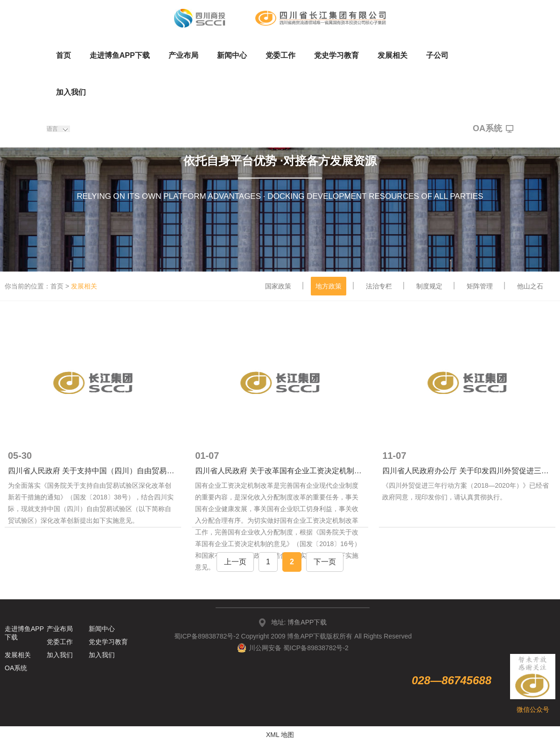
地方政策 (329, 286)
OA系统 (493, 129)
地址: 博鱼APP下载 (299, 622)
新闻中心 (232, 55)
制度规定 (429, 286)
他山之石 (530, 286)
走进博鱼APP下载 (120, 55)
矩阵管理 (480, 286)
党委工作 (280, 55)
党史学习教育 (336, 55)
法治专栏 (379, 286)
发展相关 (392, 55)
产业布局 (183, 55)
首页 (63, 55)
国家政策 (278, 286)
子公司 (437, 55)
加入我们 (71, 92)
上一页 (235, 562)
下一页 (325, 562)
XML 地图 (280, 735)
